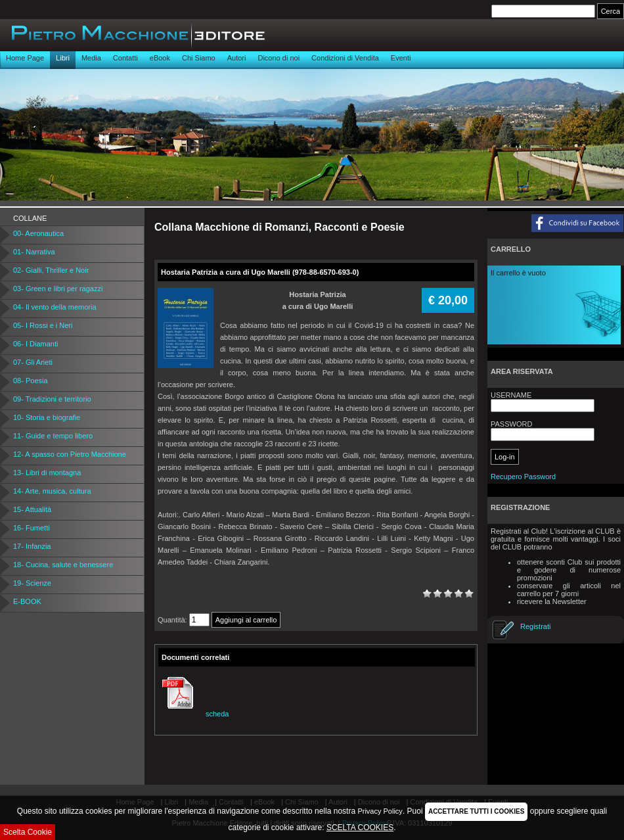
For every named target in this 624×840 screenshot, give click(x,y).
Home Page (25, 58)
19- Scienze (32, 583)
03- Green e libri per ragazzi (58, 289)
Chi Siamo (199, 58)
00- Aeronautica (38, 233)
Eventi (401, 58)
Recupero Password (523, 477)
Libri (63, 58)
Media (91, 58)
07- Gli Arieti (33, 362)
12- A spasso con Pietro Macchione (70, 454)
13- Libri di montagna (47, 473)
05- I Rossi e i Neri (43, 325)
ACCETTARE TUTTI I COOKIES (476, 811)
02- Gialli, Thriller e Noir (51, 270)
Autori (237, 58)
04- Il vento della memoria (55, 307)
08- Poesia (31, 381)
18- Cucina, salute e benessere (63, 565)
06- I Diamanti (35, 344)
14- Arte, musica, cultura (52, 491)
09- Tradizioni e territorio (52, 399)
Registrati (535, 626)
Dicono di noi (279, 58)
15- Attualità (32, 509)
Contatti (125, 58)
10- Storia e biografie (47, 417)
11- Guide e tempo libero (53, 436)
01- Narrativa (34, 252)
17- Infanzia (32, 546)
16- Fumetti (32, 528)
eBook (160, 58)
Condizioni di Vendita (345, 58)
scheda (193, 714)
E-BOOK (27, 601)
